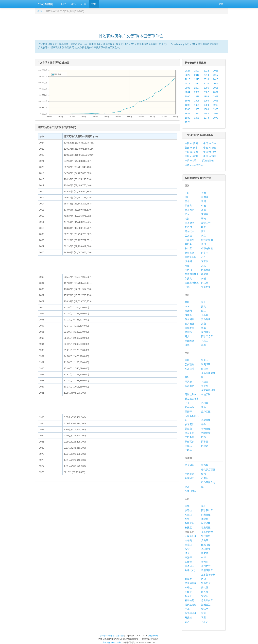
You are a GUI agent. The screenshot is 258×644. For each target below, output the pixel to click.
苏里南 (188, 429)
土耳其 (205, 315)
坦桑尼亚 (206, 528)
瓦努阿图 (189, 478)
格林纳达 (189, 407)
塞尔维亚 (189, 341)
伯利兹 (205, 403)
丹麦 (187, 336)
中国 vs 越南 (191, 156)
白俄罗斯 (189, 328)
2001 (216, 92)
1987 (197, 109)
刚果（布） (191, 570)
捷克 (204, 306)
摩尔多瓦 (206, 332)
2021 (216, 71)
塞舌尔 (188, 545)
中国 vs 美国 (191, 143)
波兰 (204, 311)
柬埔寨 (205, 214)
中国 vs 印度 (210, 152)
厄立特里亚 (191, 613)
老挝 (187, 218)
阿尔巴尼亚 (207, 336)
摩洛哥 (188, 558)
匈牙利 (188, 311)
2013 (216, 79)
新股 (63, 4)
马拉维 (188, 617)
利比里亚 (189, 523)
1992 (187, 105)
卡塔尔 (188, 270)
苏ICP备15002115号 (112, 643)
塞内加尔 (206, 583)
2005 (216, 88)
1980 (187, 118)
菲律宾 (188, 206)
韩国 (204, 206)
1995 (197, 101)
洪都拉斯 (206, 420)
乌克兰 (205, 341)
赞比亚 (205, 587)
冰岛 (187, 306)
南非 (187, 506)
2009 (216, 84)
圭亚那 (205, 386)
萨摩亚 (205, 478)
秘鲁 (204, 424)
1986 (206, 109)
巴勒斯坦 (189, 240)
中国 (187, 193)
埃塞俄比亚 (207, 570)
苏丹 (187, 622)
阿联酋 (205, 283)
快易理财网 (47, 4)
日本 (187, 201)
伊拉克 (188, 278)
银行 (73, 4)
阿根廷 (205, 446)
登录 (221, 4)
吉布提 (188, 540)
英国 (187, 302)
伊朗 (204, 278)
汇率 (84, 4)
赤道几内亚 (207, 600)
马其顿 (188, 332)
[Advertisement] (132, 22)
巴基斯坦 (189, 223)
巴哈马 (188, 450)
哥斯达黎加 (191, 394)
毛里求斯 (206, 523)
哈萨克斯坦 (207, 248)
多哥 (187, 553)
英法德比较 (208, 160)
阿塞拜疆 (206, 270)
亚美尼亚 (206, 287)
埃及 (204, 506)
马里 (204, 617)
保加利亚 (189, 319)
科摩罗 (188, 579)
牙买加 (188, 382)
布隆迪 (188, 562)
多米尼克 (189, 386)
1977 (216, 118)
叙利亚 (188, 248)
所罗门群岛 (191, 491)
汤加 (187, 487)
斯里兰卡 (206, 223)
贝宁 (187, 549)
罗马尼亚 (206, 319)
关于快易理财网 (107, 636)
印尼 (187, 214)
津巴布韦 (206, 566)
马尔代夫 (189, 231)
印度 (204, 227)
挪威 (204, 328)
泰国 (204, 201)
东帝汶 (205, 261)
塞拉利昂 (206, 536)
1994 (206, 101)
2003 (197, 92)
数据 (94, 4)
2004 (187, 92)
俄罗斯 (188, 315)
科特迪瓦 (189, 600)
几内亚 (205, 540)
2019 (197, 75)
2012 (187, 84)
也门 (204, 244)
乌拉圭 (205, 382)
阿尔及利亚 (207, 510)
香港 (204, 193)
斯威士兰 (206, 605)
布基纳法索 (207, 532)
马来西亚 (189, 210)
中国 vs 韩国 (210, 156)
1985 (216, 109)
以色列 (188, 261)
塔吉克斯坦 (191, 257)
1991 (197, 105)
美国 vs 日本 (191, 148)
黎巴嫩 (188, 244)
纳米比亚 (206, 515)
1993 (216, 101)
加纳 (187, 519)
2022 (206, 71)
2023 (197, 71)
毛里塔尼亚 (191, 536)
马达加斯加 (191, 583)
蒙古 (204, 231)
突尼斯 (205, 596)
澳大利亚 (189, 465)
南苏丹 (205, 592)
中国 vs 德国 (210, 148)
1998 (206, 96)
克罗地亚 (189, 324)
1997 (216, 96)
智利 (187, 377)
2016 (187, 79)
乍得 (204, 558)
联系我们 (120, 636)
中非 (187, 609)
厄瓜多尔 (189, 433)
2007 (197, 88)
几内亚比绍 (191, 605)
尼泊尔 (188, 227)
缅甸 (204, 218)
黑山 (204, 324)
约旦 (204, 236)
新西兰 (205, 465)
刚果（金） (207, 545)
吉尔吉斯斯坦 (192, 283)
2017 (216, 75)
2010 (206, 84)
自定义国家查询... (194, 165)
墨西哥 (188, 412)
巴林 (187, 287)
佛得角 (205, 519)
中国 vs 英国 (191, 152)
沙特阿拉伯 (207, 240)
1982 (206, 114)
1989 (216, 105)
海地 (204, 407)
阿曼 (187, 266)
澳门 (187, 197)
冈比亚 (188, 592)
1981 (216, 114)
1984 (187, 114)
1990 (206, 105)
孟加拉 (188, 236)
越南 (204, 210)
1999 (197, 96)
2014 (206, 79)
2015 (197, 79)
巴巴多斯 (189, 437)
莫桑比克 (189, 566)
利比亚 (188, 528)
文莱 (204, 266)
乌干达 (205, 622)
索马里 (205, 609)
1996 (187, 101)
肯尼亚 (188, 596)
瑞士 (204, 302)
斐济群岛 (189, 474)
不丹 (204, 257)
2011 (197, 84)
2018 (206, 75)
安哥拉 (188, 510)
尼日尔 (188, 515)
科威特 (205, 274)
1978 (206, 118)
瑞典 (204, 345)
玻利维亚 (206, 364)
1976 (187, 122)
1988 (187, 109)
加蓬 (204, 613)
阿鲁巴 (205, 442)
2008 (187, 88)
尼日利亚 (206, 549)
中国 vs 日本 (210, 143)
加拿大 (205, 360)
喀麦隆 (205, 553)
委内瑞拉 (189, 364)
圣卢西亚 (206, 412)
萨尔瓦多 (189, 442)
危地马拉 (206, 433)
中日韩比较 (191, 160)
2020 (187, 75)
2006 (206, 88)
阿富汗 (205, 253)
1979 (197, 118)
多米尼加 (189, 424)
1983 (197, 114)
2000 (187, 96)
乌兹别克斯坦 (192, 274)
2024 (187, 71)
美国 (187, 360)
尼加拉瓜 (189, 369)
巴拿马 (188, 446)
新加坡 (205, 197)
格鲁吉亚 (189, 253)
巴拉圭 (205, 369)
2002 (206, 92)
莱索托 (205, 562)
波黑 (187, 345)
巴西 (204, 437)
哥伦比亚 (206, 429)
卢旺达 (188, 587)
